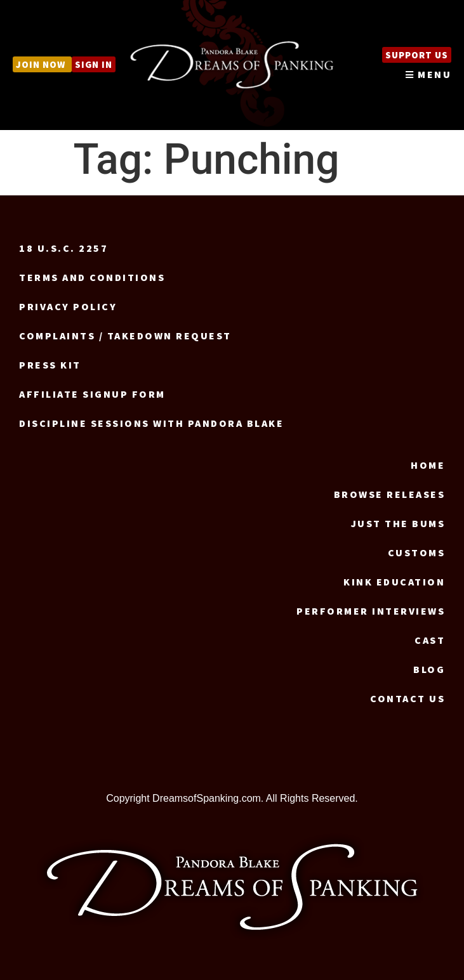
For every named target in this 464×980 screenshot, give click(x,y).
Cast (430, 640)
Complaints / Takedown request (125, 336)
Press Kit (50, 365)
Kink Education (394, 582)
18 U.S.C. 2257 (63, 248)
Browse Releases (390, 494)
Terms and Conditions (92, 277)
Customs (417, 552)
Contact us (408, 698)
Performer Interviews (371, 611)
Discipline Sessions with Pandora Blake (151, 423)
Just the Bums (398, 523)
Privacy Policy (68, 306)
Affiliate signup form (92, 394)
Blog (429, 669)
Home (428, 465)
